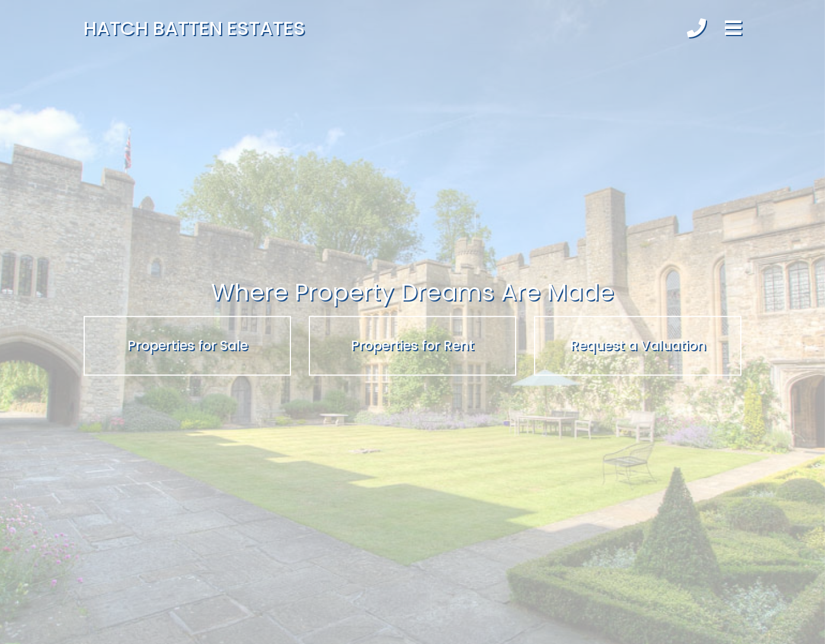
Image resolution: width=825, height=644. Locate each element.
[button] (696, 28)
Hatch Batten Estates (194, 28)
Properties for (188, 345)
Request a (638, 345)
